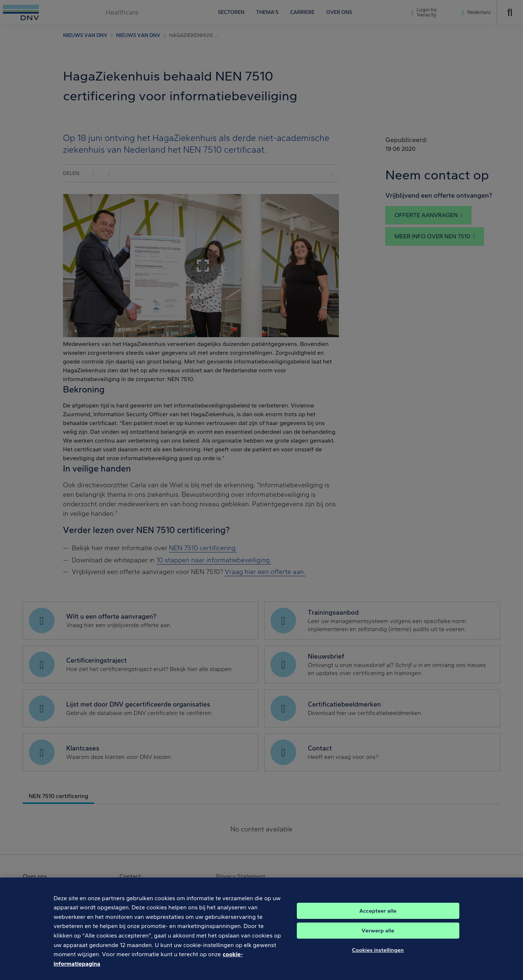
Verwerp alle (378, 937)
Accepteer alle (378, 917)
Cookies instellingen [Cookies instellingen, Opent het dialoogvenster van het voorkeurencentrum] (378, 956)
